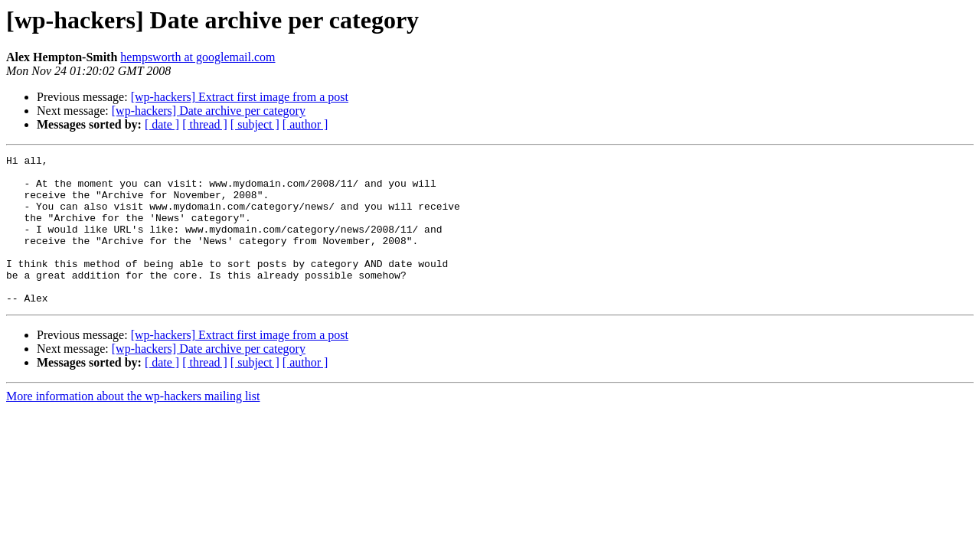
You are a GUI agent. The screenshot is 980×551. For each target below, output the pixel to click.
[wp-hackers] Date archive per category (209, 111)
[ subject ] (255, 124)
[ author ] (305, 124)
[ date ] (162, 124)
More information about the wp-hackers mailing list (133, 426)
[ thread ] (205, 124)
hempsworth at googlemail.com (198, 57)
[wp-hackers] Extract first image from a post (240, 97)
